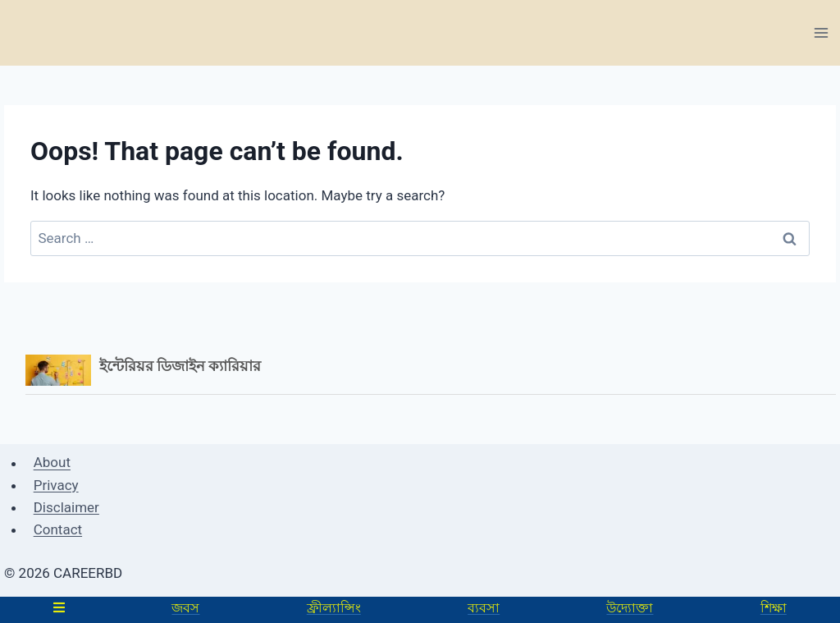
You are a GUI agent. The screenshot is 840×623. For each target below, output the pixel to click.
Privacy (56, 485)
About (52, 463)
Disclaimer (66, 507)
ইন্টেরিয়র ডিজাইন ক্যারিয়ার (180, 366)
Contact (58, 529)
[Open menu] (821, 32)
